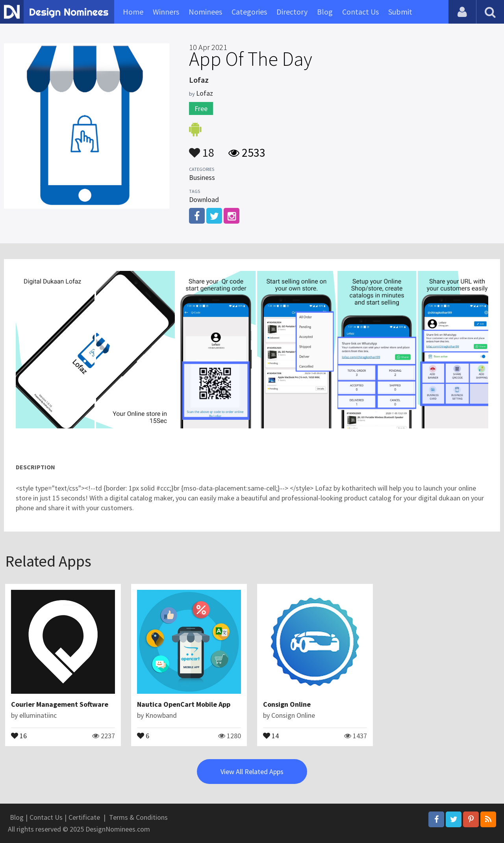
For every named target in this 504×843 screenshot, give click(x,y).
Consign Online (287, 704)
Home (133, 12)
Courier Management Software (60, 704)
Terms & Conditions (138, 817)
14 (271, 735)
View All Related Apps (252, 772)
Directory (292, 12)
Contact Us (360, 12)
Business (202, 177)
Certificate (84, 817)
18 (202, 149)
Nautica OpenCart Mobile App (184, 704)
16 (19, 735)
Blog (325, 12)
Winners (166, 12)
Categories (249, 12)
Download (204, 199)
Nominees (205, 12)
